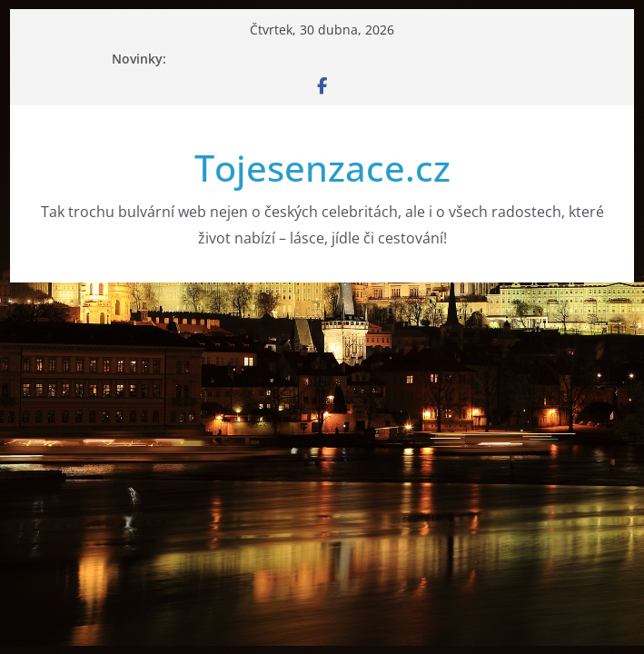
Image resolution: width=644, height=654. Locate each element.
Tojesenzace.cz (322, 168)
